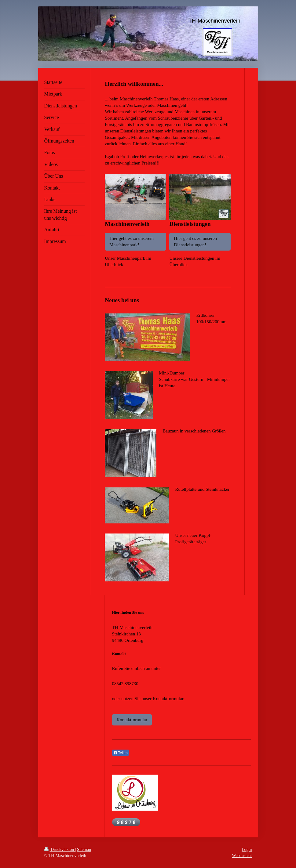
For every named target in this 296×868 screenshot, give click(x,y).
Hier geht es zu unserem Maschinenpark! (132, 242)
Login (247, 850)
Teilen (121, 753)
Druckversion (60, 850)
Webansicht (242, 856)
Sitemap (84, 850)
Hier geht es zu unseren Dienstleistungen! (195, 242)
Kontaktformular (132, 720)
